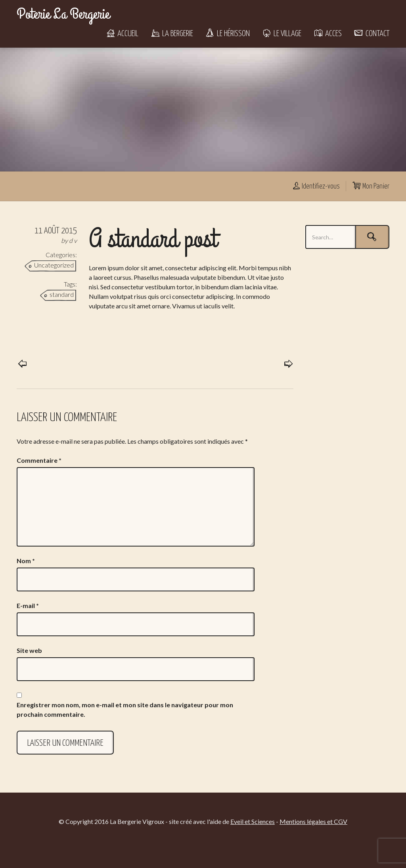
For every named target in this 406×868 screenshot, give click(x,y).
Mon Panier (371, 187)
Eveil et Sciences (253, 821)
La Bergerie (172, 34)
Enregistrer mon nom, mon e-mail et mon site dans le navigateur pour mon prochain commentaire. (125, 709)
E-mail (28, 605)
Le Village (282, 34)
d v (73, 240)
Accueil (122, 34)
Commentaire (39, 460)
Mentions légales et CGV (313, 821)
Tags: (70, 284)
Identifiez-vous (316, 187)
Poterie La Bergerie (63, 14)
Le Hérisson (227, 34)
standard (62, 294)
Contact (372, 34)
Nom (26, 561)
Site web (29, 650)
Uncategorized (54, 265)
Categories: (61, 255)
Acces (327, 34)
